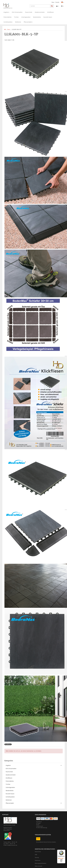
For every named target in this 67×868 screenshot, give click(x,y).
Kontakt (57, 2)
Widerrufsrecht (38, 866)
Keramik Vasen (48, 17)
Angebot (6, 12)
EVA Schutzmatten (17, 12)
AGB (36, 855)
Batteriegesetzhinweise (41, 863)
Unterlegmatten (26, 17)
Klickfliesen (51, 12)
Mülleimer (18, 22)
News (53, 2)
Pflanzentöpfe (28, 22)
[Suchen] (40, 6)
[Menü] (64, 851)
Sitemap (37, 857)
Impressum (38, 860)
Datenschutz (38, 852)
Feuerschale (29, 12)
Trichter (16, 17)
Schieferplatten (8, 22)
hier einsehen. (53, 842)
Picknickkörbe (8, 17)
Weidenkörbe (37, 17)
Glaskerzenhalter (40, 12)
